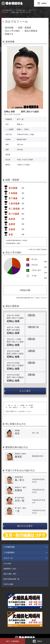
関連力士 (9, 34)
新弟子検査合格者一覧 (11, 579)
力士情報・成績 (20, 10)
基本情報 (9, 28)
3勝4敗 (31, 375)
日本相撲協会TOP (7, 10)
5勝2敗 (31, 315)
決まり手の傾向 (12, 31)
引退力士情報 (8, 584)
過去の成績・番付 (10, 574)
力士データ (32, 10)
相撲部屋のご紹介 (10, 569)
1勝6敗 (31, 351)
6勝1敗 (31, 339)
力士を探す (5, 12)
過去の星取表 (31, 31)
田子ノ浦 (20, 119)
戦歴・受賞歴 (25, 28)
